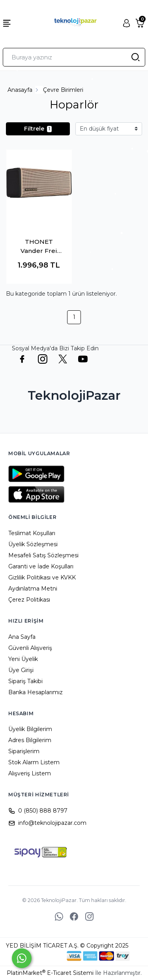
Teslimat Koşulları (32, 533)
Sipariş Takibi (25, 681)
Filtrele (38, 129)
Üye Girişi (21, 670)
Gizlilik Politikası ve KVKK (42, 577)
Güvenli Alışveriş (30, 648)
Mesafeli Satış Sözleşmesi (43, 555)
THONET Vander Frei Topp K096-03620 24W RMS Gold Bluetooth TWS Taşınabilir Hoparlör (39, 247)
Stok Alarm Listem (34, 762)
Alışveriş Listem (30, 773)
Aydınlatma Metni (33, 589)
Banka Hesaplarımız (36, 692)
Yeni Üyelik (23, 659)
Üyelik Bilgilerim (30, 729)
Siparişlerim (24, 751)
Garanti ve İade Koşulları (41, 566)
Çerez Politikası (29, 600)
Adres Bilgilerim (30, 740)
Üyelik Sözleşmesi (33, 544)
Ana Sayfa (22, 637)
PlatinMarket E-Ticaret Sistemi (50, 973)
